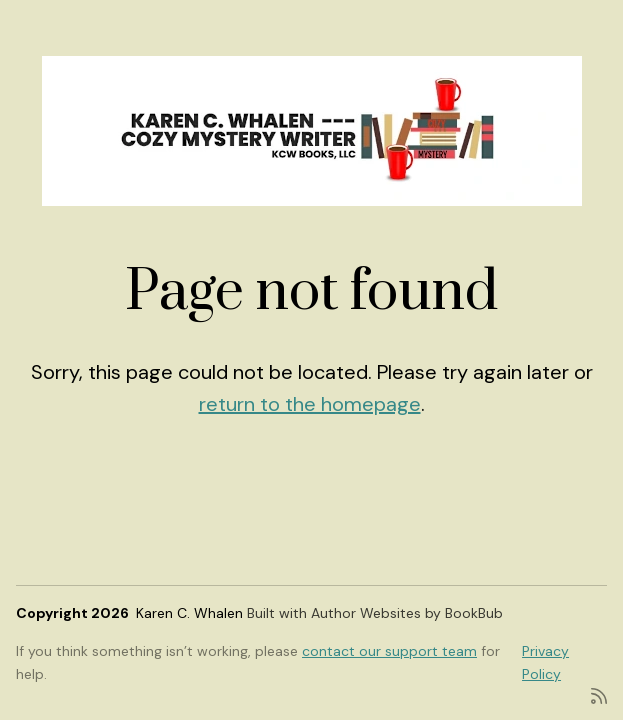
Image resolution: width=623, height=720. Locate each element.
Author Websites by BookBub (407, 613)
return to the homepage (310, 404)
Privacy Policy (545, 662)
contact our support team (389, 651)
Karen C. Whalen (189, 613)
